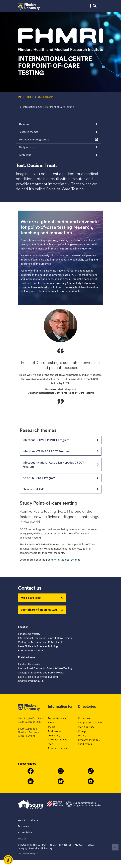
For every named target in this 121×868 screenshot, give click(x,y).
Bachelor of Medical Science (63, 560)
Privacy (22, 839)
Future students (57, 718)
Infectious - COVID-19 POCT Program (61, 440)
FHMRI (27, 97)
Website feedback (28, 820)
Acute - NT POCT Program (61, 478)
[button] (89, 6)
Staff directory (86, 727)
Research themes (58, 132)
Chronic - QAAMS (61, 489)
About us (58, 124)
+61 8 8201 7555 (42, 598)
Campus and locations (91, 722)
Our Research (43, 97)
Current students (58, 740)
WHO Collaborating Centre (58, 139)
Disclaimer (24, 826)
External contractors (59, 748)
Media (52, 727)
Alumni (52, 722)
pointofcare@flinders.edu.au (42, 610)
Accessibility (25, 832)
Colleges (83, 731)
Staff (51, 744)
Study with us (58, 147)
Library (82, 735)
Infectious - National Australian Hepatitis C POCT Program (61, 465)
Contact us (58, 155)
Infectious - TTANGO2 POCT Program (61, 451)
